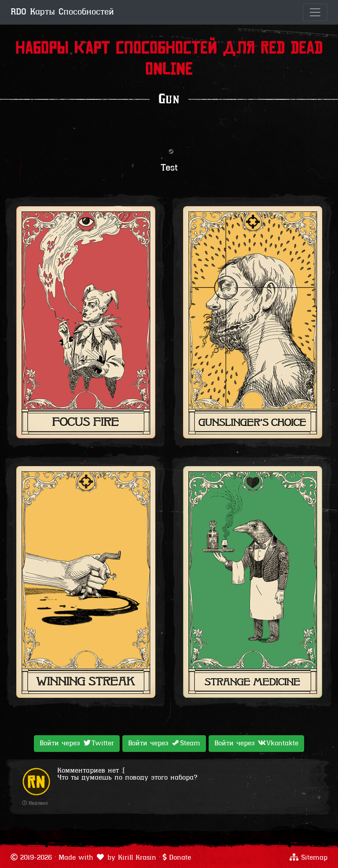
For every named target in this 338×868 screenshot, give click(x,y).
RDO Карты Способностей (62, 12)
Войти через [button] (77, 743)
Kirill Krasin (137, 858)
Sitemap (314, 858)
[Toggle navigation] (315, 12)
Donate (180, 858)
